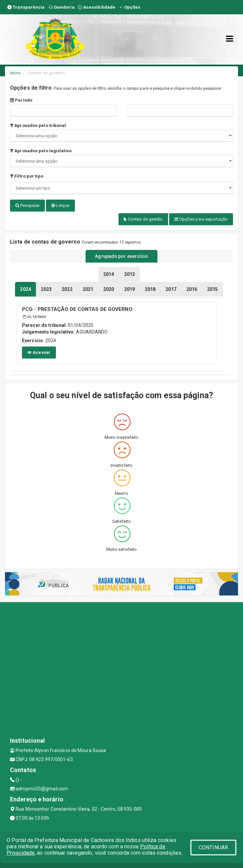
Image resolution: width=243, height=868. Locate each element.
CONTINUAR (213, 848)
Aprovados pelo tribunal (38, 125)
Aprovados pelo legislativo (41, 151)
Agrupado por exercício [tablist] (121, 256)
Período (21, 100)
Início (15, 73)
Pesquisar (27, 205)
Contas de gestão (143, 219)
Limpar (60, 205)
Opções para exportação (201, 219)
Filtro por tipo (27, 176)
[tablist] (25, 289)
